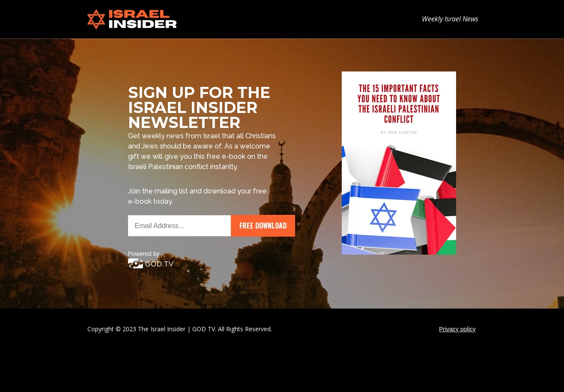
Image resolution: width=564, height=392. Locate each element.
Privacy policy (457, 329)
